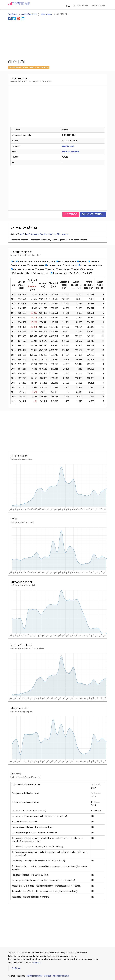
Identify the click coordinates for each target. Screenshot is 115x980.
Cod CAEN (74, 273)
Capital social (70, 265)
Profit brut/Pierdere (45, 262)
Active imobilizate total (90, 265)
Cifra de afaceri (25, 262)
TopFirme (16, 968)
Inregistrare (98, 6)
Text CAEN (86, 273)
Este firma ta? (71, 214)
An (13, 262)
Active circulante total (22, 269)
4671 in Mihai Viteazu (59, 234)
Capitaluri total (53, 265)
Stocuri (39, 269)
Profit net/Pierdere (66, 262)
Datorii (75, 269)
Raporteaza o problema (93, 214)
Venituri (82, 262)
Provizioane (87, 269)
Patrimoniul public (20, 273)
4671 (22, 234)
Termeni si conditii (35, 976)
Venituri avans (18, 265)
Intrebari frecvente (61, 976)
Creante (50, 269)
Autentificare (81, 6)
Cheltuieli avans (36, 265)
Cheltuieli (93, 262)
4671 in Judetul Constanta (37, 234)
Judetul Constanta (70, 152)
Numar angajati (59, 273)
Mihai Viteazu (68, 146)
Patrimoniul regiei (40, 273)
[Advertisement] (30, 40)
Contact (37, 963)
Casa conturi (63, 269)
